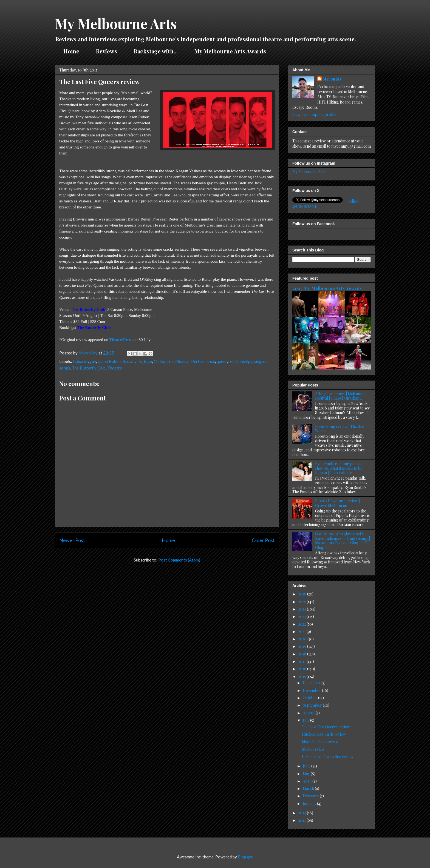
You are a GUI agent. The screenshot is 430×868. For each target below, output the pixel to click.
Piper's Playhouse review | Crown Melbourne (337, 503)
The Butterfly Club (89, 368)
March (309, 788)
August (309, 713)
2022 (302, 624)
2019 (303, 646)
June (307, 766)
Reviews (107, 51)
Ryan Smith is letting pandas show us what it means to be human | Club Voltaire (339, 468)
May (307, 774)
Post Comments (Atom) (179, 560)
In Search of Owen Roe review (328, 757)
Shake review (313, 749)
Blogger (245, 857)
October (310, 698)
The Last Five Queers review (326, 727)
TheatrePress (121, 340)
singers (261, 361)
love (148, 361)
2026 (303, 594)
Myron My (332, 79)
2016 (303, 669)
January (310, 803)
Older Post (263, 540)
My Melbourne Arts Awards (230, 51)
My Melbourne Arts (116, 23)
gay (93, 361)
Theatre (115, 368)
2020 (303, 639)
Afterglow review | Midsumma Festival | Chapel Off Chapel (341, 396)
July (306, 720)
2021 (302, 631)
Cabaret (80, 361)
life (139, 361)
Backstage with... (156, 51)
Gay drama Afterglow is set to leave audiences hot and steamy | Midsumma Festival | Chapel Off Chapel (343, 541)
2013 (302, 820)
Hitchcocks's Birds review (324, 734)
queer (222, 361)
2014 (303, 813)
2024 (303, 609)
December (312, 683)
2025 (302, 602)
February (311, 796)
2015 (302, 676)
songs (65, 368)
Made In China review (320, 742)
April (308, 781)
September (313, 705)
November (312, 690)
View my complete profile (314, 114)
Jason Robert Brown (116, 361)
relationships (240, 361)
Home (71, 51)
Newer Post (72, 540)
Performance (203, 361)
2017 (302, 661)
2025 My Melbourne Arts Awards (327, 288)
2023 (302, 616)
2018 (303, 654)
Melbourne (164, 361)
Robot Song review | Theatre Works (340, 429)
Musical (182, 361)
